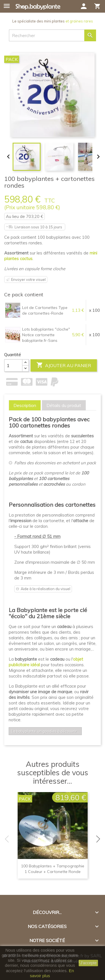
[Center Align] (25, 362)
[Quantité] (13, 365)
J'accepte (88, 963)
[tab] (25, 405)
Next (99, 839)
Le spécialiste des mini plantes (53, 21)
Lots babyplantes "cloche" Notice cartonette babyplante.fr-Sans (46, 335)
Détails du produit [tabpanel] (64, 405)
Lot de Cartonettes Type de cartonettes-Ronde (45, 310)
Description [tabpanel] (25, 405)
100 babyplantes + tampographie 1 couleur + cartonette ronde (53, 869)
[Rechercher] (53, 35)
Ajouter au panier (64, 365)
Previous (6, 839)
